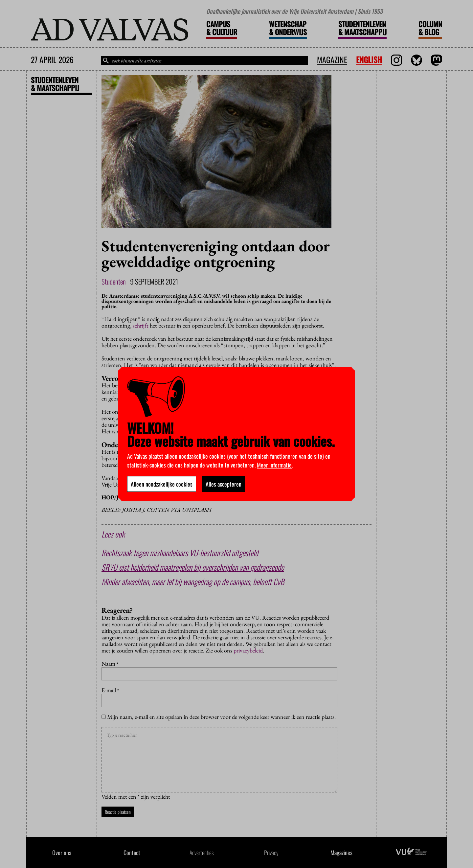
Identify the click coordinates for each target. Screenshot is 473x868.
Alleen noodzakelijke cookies (162, 484)
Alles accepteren (224, 484)
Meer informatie (274, 465)
